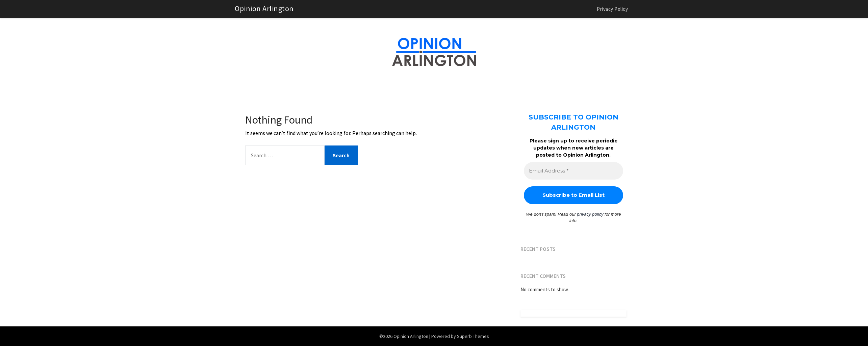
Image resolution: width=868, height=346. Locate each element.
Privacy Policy (612, 9)
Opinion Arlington (264, 8)
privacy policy (590, 214)
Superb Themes (473, 336)
